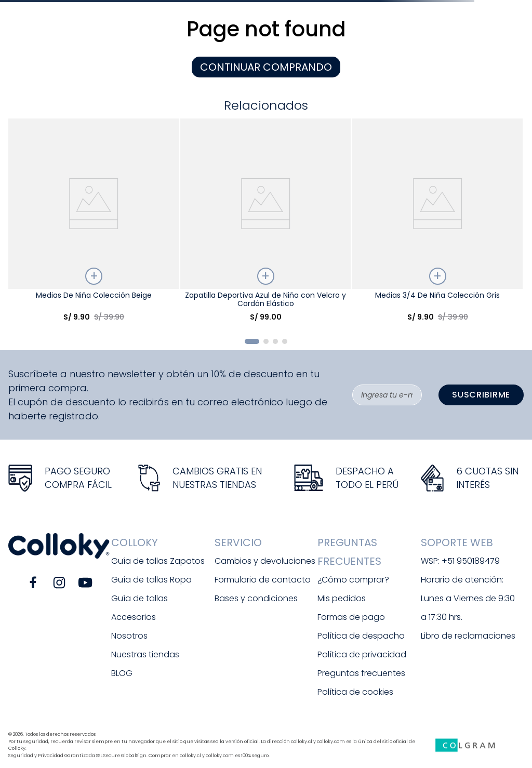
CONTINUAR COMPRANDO (266, 67)
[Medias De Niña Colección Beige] (94, 224)
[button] (252, 341)
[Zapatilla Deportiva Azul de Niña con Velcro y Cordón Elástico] (265, 224)
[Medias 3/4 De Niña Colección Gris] (437, 224)
